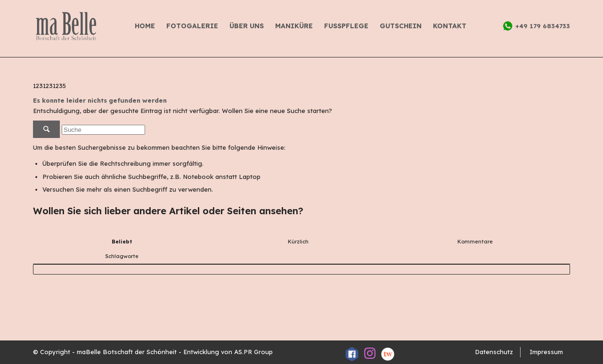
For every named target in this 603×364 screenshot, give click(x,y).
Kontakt (450, 26)
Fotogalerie (192, 26)
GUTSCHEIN (401, 26)
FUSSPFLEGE (346, 26)
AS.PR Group (253, 352)
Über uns (247, 26)
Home (145, 26)
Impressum (546, 352)
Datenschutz (494, 352)
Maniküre (294, 26)
